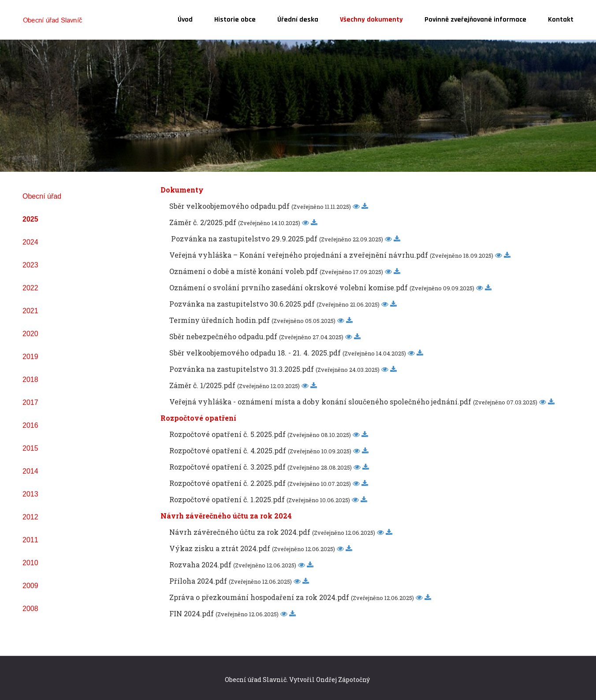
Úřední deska (298, 20)
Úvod (185, 20)
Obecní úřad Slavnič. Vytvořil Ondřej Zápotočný (297, 680)
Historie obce (235, 20)
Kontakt (561, 20)
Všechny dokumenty (371, 20)
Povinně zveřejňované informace (475, 20)
